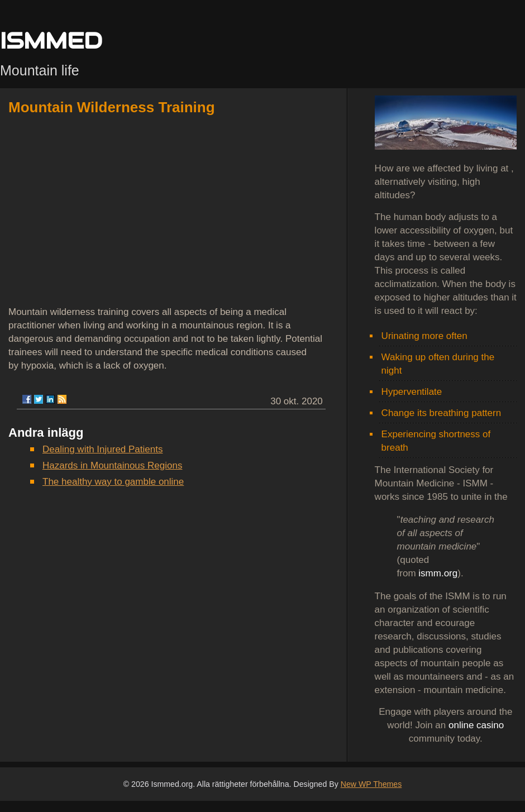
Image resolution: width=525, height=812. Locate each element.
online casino (476, 725)
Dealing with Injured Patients (102, 449)
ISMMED (51, 40)
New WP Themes (371, 784)
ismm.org (438, 573)
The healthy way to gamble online (113, 482)
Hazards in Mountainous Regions (112, 465)
